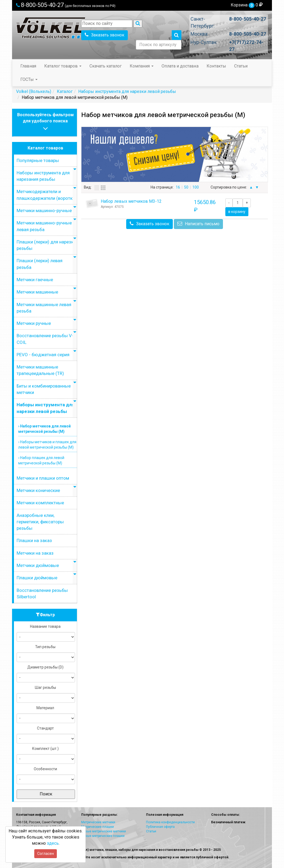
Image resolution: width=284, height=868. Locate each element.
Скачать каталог (106, 66)
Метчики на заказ (35, 553)
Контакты (216, 66)
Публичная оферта (160, 827)
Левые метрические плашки (103, 836)
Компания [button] (142, 66)
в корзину (237, 212)
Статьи (241, 66)
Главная (28, 66)
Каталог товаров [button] (63, 66)
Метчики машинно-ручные (44, 211)
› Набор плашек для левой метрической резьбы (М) (41, 460)
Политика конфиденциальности (170, 822)
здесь (53, 843)
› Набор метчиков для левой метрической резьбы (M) (44, 429)
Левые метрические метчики (104, 831)
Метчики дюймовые (38, 565)
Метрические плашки (98, 827)
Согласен (46, 854)
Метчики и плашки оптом (43, 478)
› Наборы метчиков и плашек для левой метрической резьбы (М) (47, 445)
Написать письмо (198, 224)
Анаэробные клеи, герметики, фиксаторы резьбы (40, 522)
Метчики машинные (37, 292)
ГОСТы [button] (29, 79)
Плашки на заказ (34, 540)
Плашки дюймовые (37, 578)
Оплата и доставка (180, 66)
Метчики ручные (34, 323)
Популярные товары (38, 160)
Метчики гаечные (35, 280)
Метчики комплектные (40, 503)
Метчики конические (38, 490)
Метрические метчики (98, 822)
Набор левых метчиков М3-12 (131, 201)
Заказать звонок (104, 35)
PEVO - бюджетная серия (43, 355)
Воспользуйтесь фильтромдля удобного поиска (45, 122)
